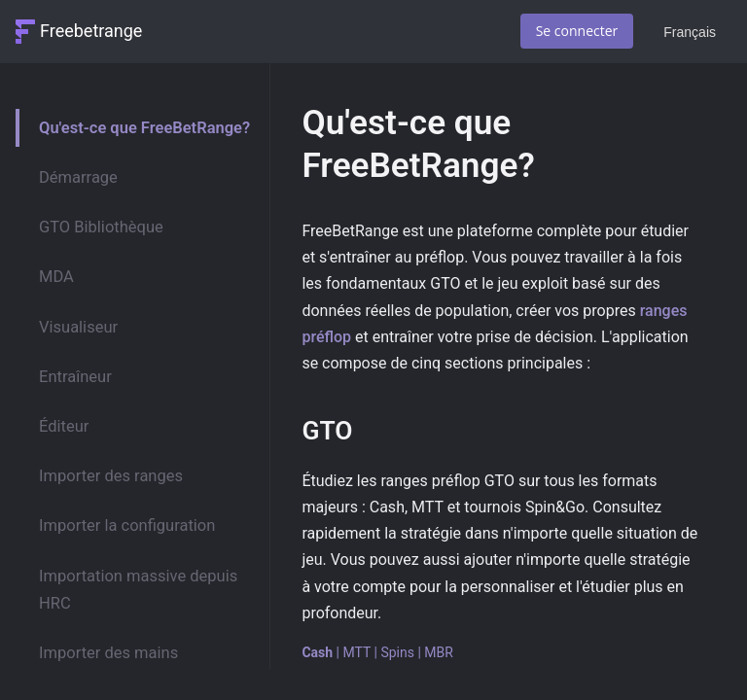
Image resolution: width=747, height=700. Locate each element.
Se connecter (577, 31)
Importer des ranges (111, 476)
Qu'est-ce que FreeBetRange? (144, 128)
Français (690, 32)
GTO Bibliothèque (101, 227)
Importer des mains (108, 653)
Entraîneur (75, 377)
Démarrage (78, 177)
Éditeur (64, 426)
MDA (56, 277)
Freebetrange (91, 31)
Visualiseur (78, 327)
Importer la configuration (127, 525)
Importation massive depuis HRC (138, 590)
